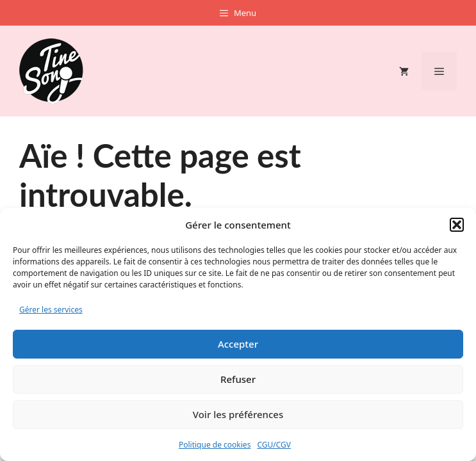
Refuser (238, 379)
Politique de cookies (215, 445)
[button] (457, 225)
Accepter (238, 344)
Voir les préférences (238, 414)
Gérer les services (51, 310)
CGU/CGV (274, 445)
